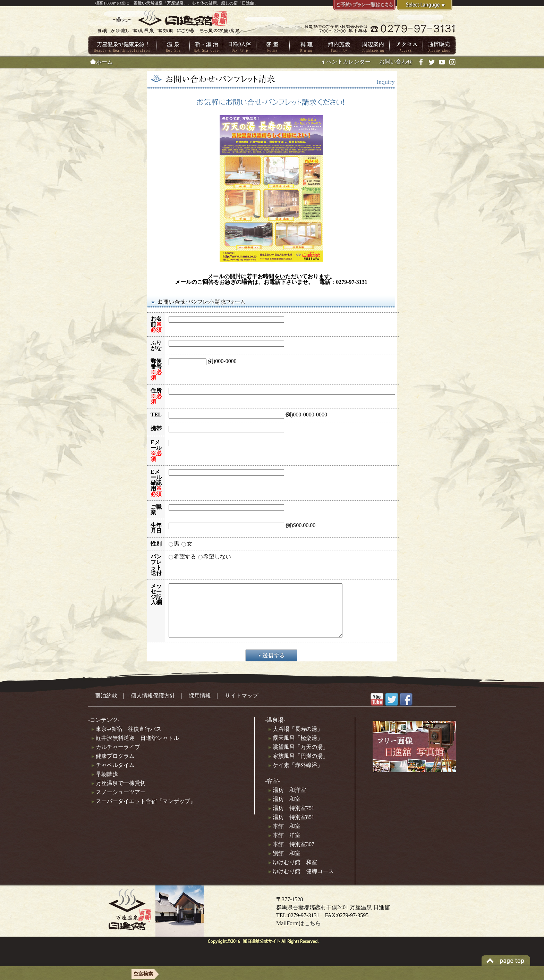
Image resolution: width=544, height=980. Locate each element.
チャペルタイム (113, 775)
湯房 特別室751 (291, 818)
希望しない (217, 556)
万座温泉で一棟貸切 (119, 793)
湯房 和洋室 (287, 800)
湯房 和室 (284, 809)
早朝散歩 (105, 784)
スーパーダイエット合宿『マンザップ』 (144, 812)
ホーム (101, 62)
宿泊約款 (106, 706)
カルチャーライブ (116, 757)
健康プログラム (113, 766)
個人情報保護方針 (153, 706)
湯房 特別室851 (291, 827)
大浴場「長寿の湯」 (296, 739)
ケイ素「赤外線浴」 (296, 775)
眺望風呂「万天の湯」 (298, 757)
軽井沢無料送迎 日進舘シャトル (135, 748)
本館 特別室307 (291, 855)
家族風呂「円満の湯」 (298, 766)
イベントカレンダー (346, 62)
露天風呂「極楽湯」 (296, 748)
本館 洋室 (284, 846)
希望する (185, 556)
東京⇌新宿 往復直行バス (126, 739)
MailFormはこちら (299, 934)
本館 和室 (284, 837)
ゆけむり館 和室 (293, 873)
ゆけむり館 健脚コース (301, 882)
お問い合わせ (396, 62)
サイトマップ (241, 706)
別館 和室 (284, 864)
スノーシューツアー (119, 802)
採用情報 (200, 706)
